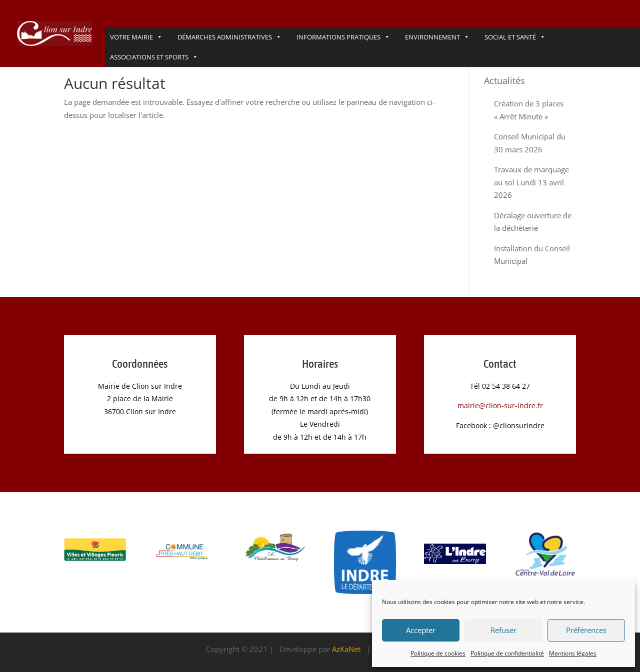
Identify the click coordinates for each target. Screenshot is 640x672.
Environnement (437, 37)
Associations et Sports (154, 57)
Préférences (586, 630)
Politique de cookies (438, 653)
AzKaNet (346, 649)
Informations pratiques (343, 37)
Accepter (421, 630)
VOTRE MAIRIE (136, 37)
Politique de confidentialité (507, 653)
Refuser (503, 630)
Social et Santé (515, 37)
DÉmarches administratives (229, 37)
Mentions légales (573, 653)
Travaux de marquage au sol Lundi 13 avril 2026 (531, 182)
